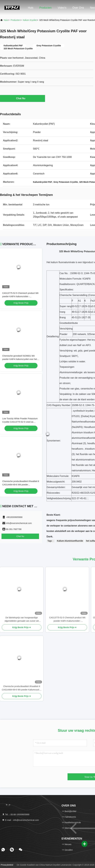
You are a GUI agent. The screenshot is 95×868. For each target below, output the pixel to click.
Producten (45, 8)
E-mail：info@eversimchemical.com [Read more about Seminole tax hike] (20, 820)
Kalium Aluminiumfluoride (70, 541)
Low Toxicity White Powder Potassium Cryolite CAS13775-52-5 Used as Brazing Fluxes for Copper (20, 422)
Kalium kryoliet (30, 20)
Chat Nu (22, 98)
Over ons (78, 8)
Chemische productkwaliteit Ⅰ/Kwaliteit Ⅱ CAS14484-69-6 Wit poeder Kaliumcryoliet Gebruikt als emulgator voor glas (22, 688)
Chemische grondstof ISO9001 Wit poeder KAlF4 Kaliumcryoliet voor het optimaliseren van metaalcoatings (20, 359)
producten (15, 20)
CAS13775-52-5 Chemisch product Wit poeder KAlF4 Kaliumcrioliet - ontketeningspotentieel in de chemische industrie (67, 619)
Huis (31, 8)
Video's (62, 8)
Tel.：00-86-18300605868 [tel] (16, 814)
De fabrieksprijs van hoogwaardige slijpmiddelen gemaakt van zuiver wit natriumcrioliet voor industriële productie (22, 619)
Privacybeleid (7, 865)
